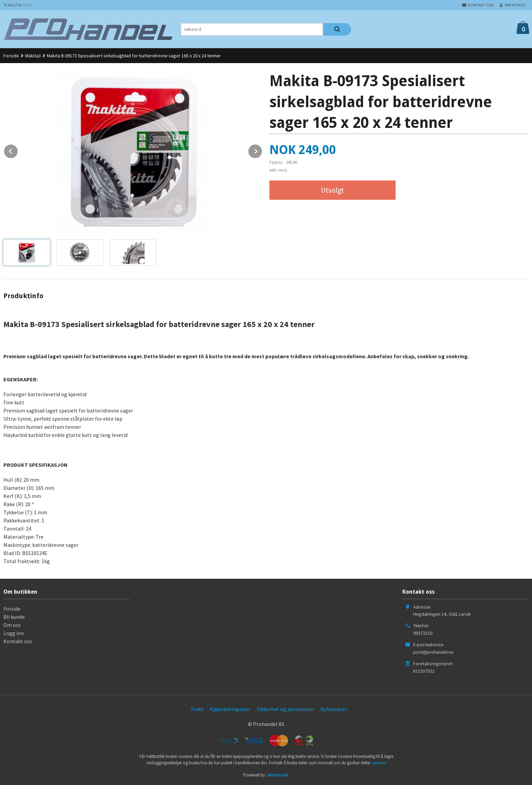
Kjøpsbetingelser (230, 709)
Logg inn (14, 633)
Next (262, 150)
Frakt (197, 709)
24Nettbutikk (277, 775)
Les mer (379, 763)
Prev (18, 150)
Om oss (12, 625)
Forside (11, 56)
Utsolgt (332, 190)
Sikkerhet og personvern (285, 709)
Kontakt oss (18, 641)
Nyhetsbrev (334, 709)
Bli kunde (14, 617)
